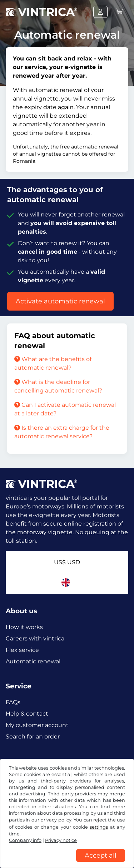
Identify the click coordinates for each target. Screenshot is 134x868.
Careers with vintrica (35, 638)
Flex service (22, 650)
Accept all (101, 855)
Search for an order (33, 737)
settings (99, 827)
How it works (24, 627)
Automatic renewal (33, 661)
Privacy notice (61, 840)
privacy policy (56, 820)
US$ (67, 562)
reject (100, 820)
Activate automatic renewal (60, 301)
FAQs (13, 702)
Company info (25, 840)
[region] (67, 863)
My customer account (37, 725)
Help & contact (27, 714)
